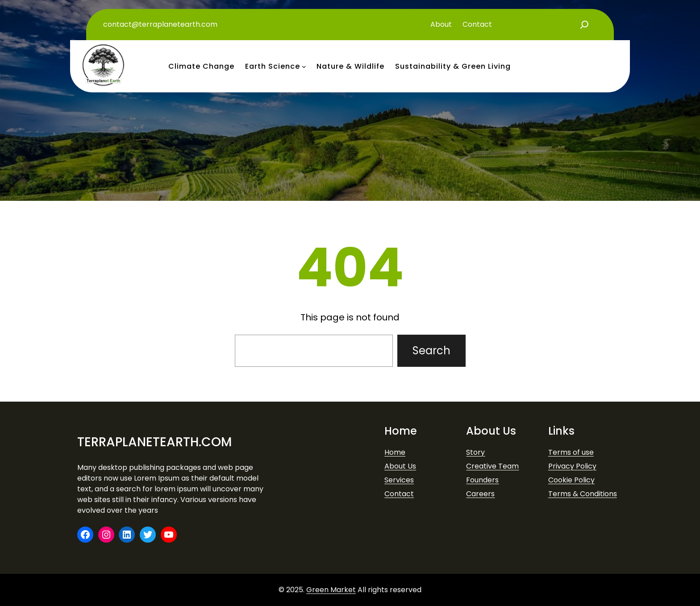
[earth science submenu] (304, 66)
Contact (399, 494)
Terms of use (571, 452)
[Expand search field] (584, 25)
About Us (400, 466)
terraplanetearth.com (154, 442)
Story (475, 452)
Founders (482, 480)
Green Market (331, 590)
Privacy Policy (572, 466)
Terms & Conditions (583, 494)
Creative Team (492, 466)
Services (399, 480)
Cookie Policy (571, 480)
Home (395, 452)
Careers (480, 494)
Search (431, 351)
